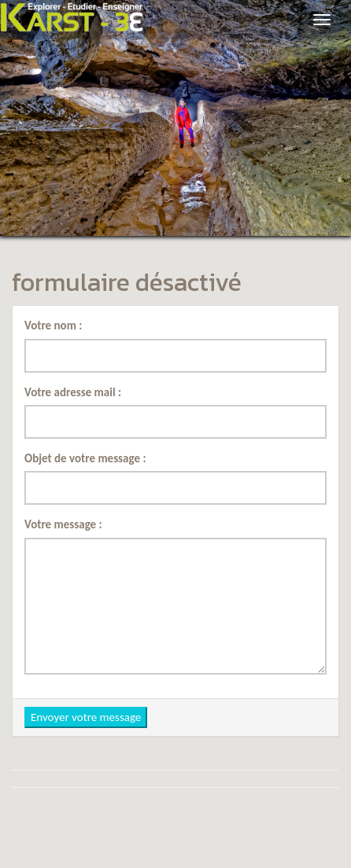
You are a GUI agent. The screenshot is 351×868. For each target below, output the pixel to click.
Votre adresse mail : (73, 392)
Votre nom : (53, 325)
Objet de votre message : (85, 458)
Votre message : (63, 524)
